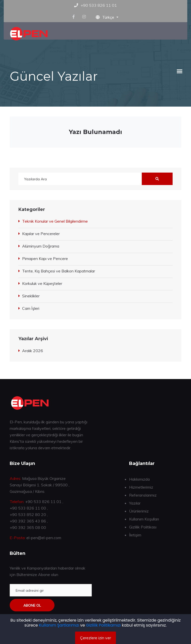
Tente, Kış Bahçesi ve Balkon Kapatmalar (59, 271)
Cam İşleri (31, 308)
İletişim (135, 535)
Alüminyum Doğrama (41, 246)
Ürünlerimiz (139, 511)
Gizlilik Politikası (143, 527)
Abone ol (32, 605)
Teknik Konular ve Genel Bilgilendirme (55, 221)
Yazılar (135, 503)
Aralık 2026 (33, 351)
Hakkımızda (139, 479)
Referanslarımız (143, 495)
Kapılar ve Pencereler (41, 234)
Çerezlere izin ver (95, 638)
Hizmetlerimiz (141, 487)
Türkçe (105, 17)
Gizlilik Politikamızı (103, 625)
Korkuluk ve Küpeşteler (42, 283)
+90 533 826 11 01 (99, 5)
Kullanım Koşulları (144, 519)
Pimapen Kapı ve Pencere (45, 258)
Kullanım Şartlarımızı (59, 625)
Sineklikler (31, 296)
